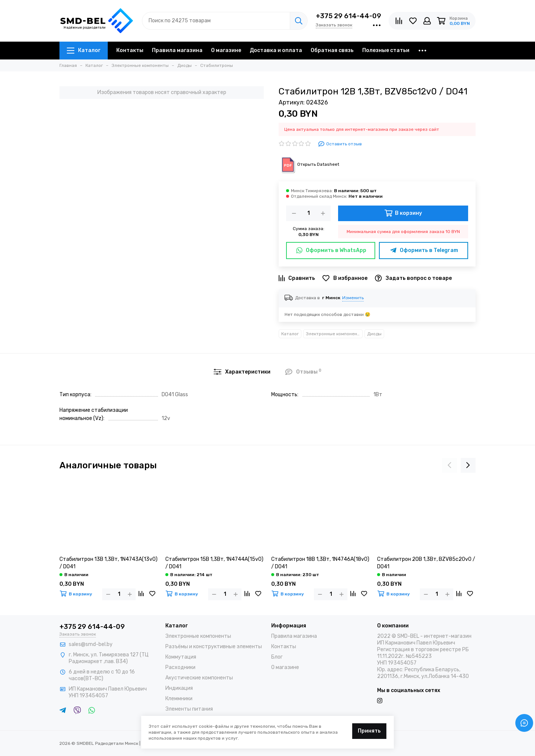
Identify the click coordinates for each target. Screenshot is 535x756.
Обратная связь (332, 50)
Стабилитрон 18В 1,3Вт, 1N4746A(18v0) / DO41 (320, 563)
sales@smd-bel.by (91, 644)
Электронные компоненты (334, 334)
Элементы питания (189, 709)
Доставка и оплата (276, 50)
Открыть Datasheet (309, 164)
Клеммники (179, 699)
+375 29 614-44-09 (348, 16)
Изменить (353, 298)
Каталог (84, 50)
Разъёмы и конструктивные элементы (214, 647)
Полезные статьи (386, 50)
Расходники (180, 667)
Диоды (374, 334)
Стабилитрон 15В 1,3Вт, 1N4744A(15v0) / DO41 (214, 563)
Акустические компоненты (199, 678)
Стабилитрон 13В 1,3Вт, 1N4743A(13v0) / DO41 (108, 563)
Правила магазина (177, 50)
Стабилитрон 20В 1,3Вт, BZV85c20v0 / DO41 (426, 563)
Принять (369, 731)
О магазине (226, 50)
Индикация (179, 688)
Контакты (130, 50)
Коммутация (181, 657)
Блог (277, 657)
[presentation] (450, 465)
